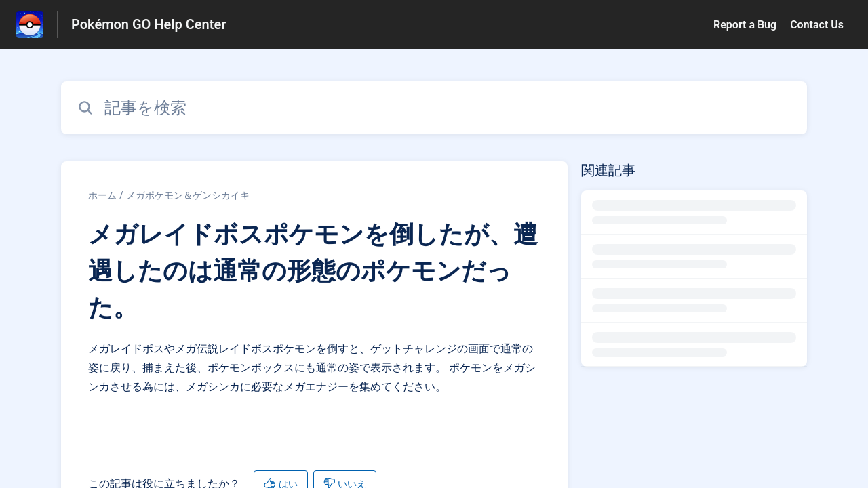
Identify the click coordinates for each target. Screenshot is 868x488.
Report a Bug (745, 25)
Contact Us (817, 25)
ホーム (102, 195)
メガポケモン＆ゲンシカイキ (188, 195)
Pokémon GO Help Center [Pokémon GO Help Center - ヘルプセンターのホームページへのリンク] (149, 24)
